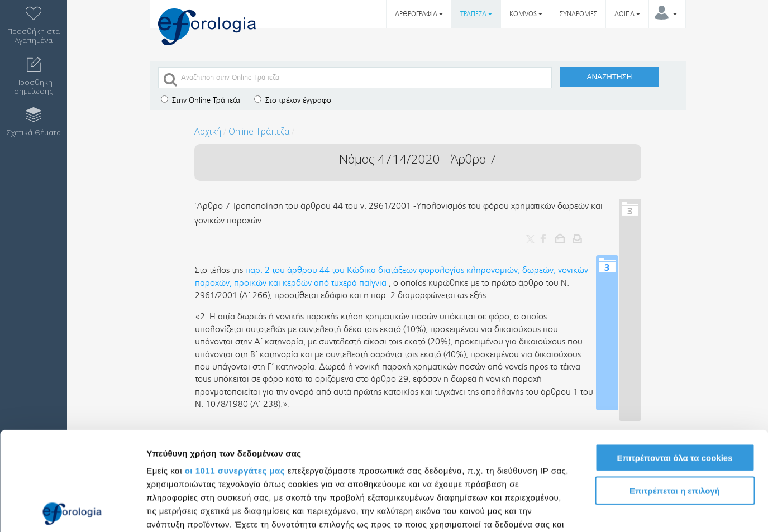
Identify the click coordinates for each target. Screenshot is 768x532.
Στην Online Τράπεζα (201, 100)
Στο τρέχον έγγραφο (293, 100)
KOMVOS (526, 14)
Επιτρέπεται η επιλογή (675, 392)
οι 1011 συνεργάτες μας (235, 373)
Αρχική (208, 131)
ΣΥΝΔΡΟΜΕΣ (578, 14)
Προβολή (634, 510)
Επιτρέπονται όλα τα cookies (674, 360)
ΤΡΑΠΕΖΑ (476, 14)
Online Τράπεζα (259, 131)
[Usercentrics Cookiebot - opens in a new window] (72, 510)
